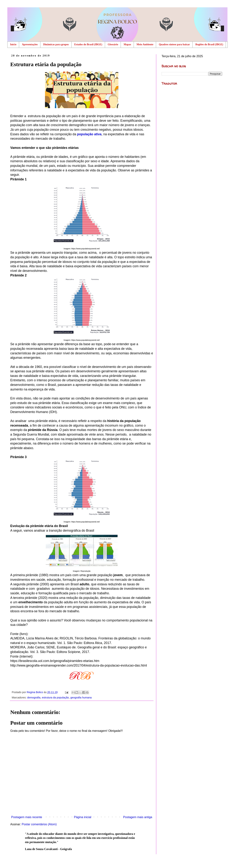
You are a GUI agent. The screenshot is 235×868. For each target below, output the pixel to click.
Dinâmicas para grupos (56, 44)
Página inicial (83, 817)
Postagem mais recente (27, 817)
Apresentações (30, 44)
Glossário (113, 44)
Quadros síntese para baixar (174, 44)
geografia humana (81, 698)
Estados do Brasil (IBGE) (88, 44)
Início (13, 44)
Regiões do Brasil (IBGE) (209, 44)
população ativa (89, 134)
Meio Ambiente (145, 44)
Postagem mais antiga (138, 817)
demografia (34, 698)
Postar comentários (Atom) (39, 824)
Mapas (127, 44)
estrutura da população (55, 698)
